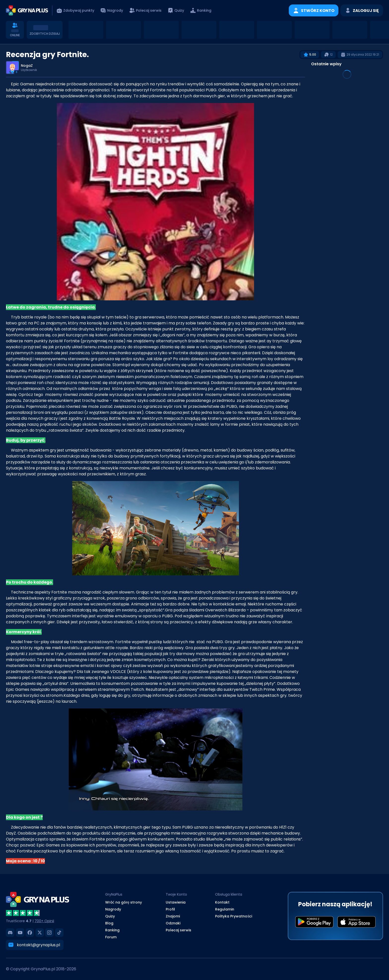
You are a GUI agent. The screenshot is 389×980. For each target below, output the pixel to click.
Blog (109, 923)
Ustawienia (176, 902)
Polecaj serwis (178, 930)
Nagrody (113, 909)
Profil (170, 909)
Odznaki (173, 923)
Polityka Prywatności (234, 916)
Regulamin (225, 909)
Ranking (112, 930)
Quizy (110, 916)
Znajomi (173, 916)
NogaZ (27, 66)
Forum (111, 937)
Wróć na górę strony (124, 902)
